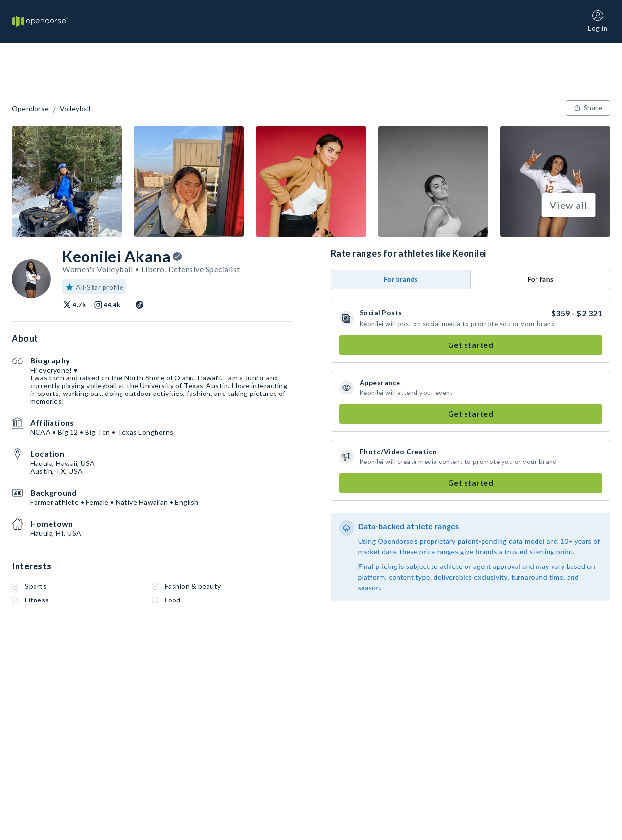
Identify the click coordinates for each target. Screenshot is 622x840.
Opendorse (30, 109)
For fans (540, 279)
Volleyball (75, 109)
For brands (401, 279)
